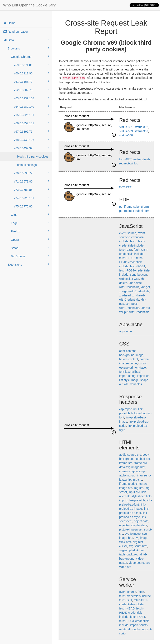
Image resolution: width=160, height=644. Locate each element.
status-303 (126, 131)
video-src (125, 567)
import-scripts (139, 625)
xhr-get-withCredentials (134, 291)
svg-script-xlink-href (132, 550)
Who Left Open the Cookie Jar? (29, 5)
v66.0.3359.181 (31, 123)
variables (136, 384)
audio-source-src (130, 455)
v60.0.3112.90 (31, 73)
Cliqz (30, 215)
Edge (30, 223)
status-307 (141, 131)
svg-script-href (138, 546)
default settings (27, 165)
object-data (141, 521)
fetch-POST (137, 266)
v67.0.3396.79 (31, 131)
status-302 (141, 127)
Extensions (28, 264)
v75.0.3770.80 (31, 206)
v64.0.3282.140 (31, 106)
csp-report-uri (128, 409)
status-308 (126, 135)
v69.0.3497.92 (31, 148)
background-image (131, 355)
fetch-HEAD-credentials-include (131, 262)
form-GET (125, 159)
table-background (130, 554)
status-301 (126, 127)
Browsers (28, 48)
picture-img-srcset (131, 529)
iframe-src (126, 463)
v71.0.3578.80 (31, 181)
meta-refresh (142, 159)
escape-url (126, 368)
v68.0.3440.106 (31, 140)
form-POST (127, 187)
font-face (140, 368)
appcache (126, 331)
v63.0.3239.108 (31, 98)
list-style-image (129, 380)
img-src (138, 488)
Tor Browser (30, 256)
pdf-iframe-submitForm (134, 207)
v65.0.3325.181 (31, 115)
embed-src (143, 459)
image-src (126, 488)
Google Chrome (30, 57)
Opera (30, 239)
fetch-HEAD (127, 258)
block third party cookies (33, 157)
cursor (142, 363)
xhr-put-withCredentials (134, 312)
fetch (133, 241)
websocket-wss (129, 279)
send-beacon (138, 275)
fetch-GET (126, 250)
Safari (30, 248)
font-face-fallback (130, 372)
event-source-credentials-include (132, 237)
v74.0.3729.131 (31, 198)
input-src (134, 492)
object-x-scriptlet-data (133, 525)
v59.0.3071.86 (31, 65)
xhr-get (145, 287)
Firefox (30, 231)
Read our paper (16, 32)
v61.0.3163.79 (31, 81)
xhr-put (145, 308)
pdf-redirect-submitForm (135, 211)
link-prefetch (137, 500)
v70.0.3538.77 (31, 173)
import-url (143, 376)
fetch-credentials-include (135, 596)
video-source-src (139, 563)
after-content (127, 351)
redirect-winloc (129, 163)
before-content (129, 359)
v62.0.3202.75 (31, 90)
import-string (127, 376)
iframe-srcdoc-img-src (133, 484)
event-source (128, 233)
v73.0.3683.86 (31, 190)
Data (26, 40)
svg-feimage (133, 534)
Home (9, 23)
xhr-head (125, 295)
